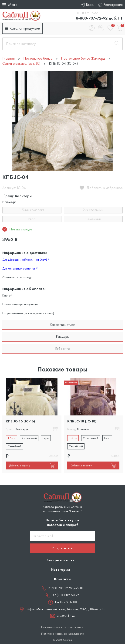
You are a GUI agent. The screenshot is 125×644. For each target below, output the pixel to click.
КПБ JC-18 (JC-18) (82, 421)
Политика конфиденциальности (63, 634)
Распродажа (71, 383)
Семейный (93, 219)
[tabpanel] (32, 426)
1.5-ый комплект (32, 210)
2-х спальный (93, 210)
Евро (32, 219)
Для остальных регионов (20, 268)
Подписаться (62, 548)
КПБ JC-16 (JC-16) (20, 421)
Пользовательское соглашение (62, 627)
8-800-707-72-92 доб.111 (99, 18)
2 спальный (29, 438)
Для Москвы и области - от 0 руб (26, 260)
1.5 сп (12, 438)
